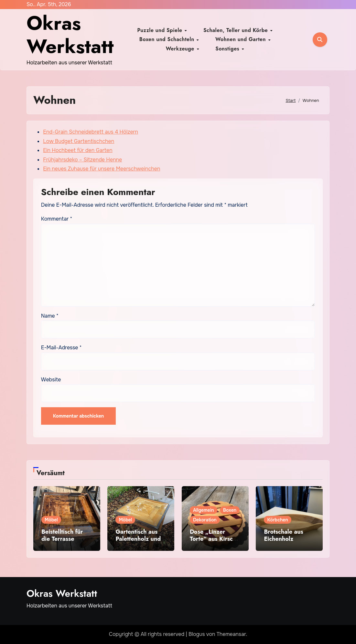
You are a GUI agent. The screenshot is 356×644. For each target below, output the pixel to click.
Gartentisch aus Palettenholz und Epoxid (138, 539)
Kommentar (57, 219)
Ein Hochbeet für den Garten (78, 150)
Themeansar (231, 634)
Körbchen (277, 520)
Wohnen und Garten (174, 44)
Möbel (51, 520)
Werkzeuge (223, 44)
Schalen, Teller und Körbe (205, 35)
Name (50, 316)
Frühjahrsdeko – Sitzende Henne (82, 160)
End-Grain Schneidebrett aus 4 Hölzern (91, 132)
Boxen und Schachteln (274, 35)
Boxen (230, 510)
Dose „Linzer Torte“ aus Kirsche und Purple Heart (215, 539)
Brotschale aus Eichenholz (283, 535)
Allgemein (204, 510)
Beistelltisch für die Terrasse (62, 535)
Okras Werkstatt (70, 35)
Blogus (197, 634)
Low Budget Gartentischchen (79, 141)
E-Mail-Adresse (61, 348)
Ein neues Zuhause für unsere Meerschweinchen (102, 169)
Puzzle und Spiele (140, 35)
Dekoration (205, 520)
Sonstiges (259, 44)
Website (51, 380)
